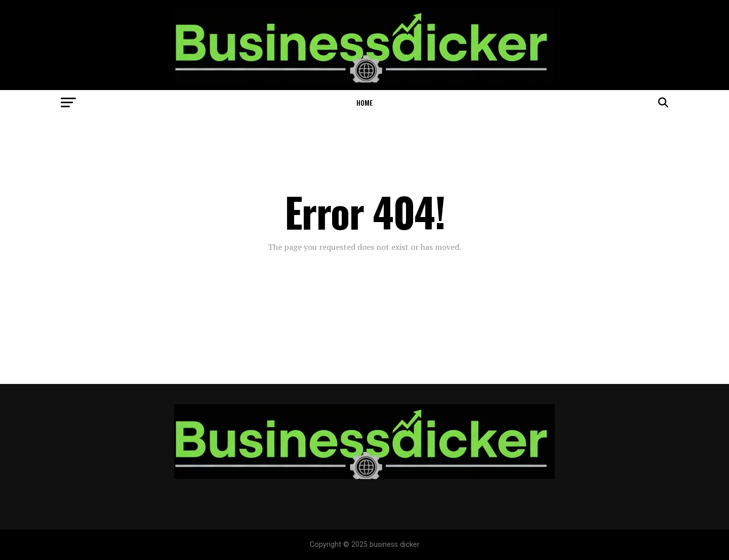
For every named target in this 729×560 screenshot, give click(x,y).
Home (364, 102)
